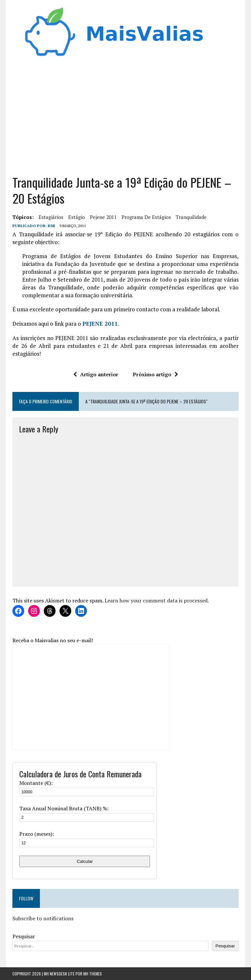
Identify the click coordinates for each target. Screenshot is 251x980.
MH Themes (93, 974)
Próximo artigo (155, 374)
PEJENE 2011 (100, 324)
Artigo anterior (96, 374)
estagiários (51, 217)
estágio (77, 217)
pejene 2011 (103, 217)
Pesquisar (24, 936)
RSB (51, 226)
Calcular (85, 861)
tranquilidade (191, 217)
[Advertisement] (126, 119)
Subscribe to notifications (43, 918)
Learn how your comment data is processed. (157, 600)
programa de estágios (146, 217)
